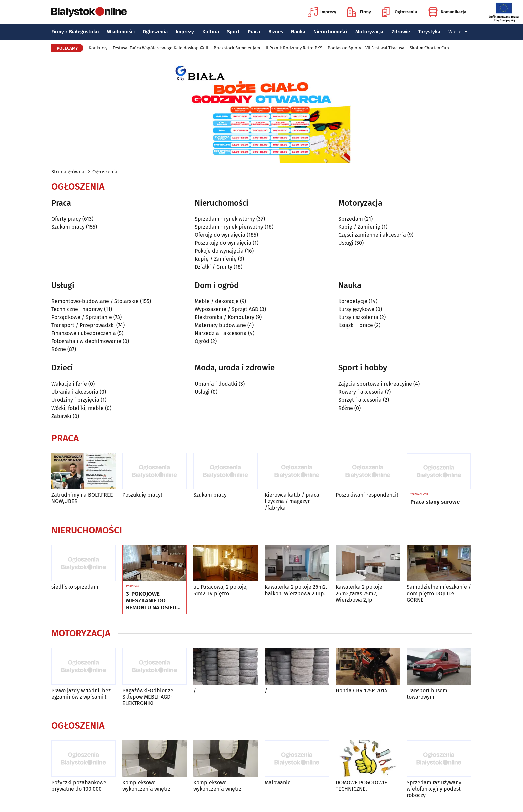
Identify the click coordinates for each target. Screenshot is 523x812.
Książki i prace (356, 325)
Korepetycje (353, 301)
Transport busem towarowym (427, 694)
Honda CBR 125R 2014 (361, 690)
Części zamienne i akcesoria (372, 235)
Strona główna (68, 172)
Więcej (458, 32)
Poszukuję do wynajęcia (223, 243)
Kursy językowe (356, 309)
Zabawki (61, 416)
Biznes (276, 32)
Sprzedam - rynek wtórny (225, 219)
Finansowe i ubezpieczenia (84, 333)
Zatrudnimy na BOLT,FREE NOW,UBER (82, 498)
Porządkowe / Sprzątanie (82, 317)
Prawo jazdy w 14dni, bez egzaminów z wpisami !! (81, 694)
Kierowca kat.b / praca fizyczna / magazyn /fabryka (292, 501)
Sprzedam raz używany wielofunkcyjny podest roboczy (434, 789)
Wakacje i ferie (69, 384)
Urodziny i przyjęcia (75, 400)
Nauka (298, 32)
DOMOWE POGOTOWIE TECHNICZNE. (361, 786)
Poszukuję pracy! (142, 495)
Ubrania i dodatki (216, 384)
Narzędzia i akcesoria (221, 333)
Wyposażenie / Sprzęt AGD (227, 309)
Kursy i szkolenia (358, 317)
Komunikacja (447, 12)
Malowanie (278, 782)
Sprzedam (351, 219)
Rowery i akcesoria (361, 392)
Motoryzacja (369, 32)
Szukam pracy (68, 227)
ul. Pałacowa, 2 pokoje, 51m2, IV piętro (221, 590)
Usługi (346, 243)
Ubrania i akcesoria (75, 392)
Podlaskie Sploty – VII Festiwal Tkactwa (366, 48)
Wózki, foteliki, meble (78, 408)
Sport (233, 32)
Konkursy (98, 48)
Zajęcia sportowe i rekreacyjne (375, 384)
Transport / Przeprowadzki (83, 325)
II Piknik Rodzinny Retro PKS (294, 48)
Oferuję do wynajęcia (220, 235)
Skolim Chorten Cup (429, 48)
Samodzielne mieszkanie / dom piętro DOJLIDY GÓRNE (439, 593)
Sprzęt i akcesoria (360, 400)
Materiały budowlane (220, 325)
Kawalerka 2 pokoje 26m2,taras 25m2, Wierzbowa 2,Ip (359, 593)
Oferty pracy (66, 219)
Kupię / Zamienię (216, 259)
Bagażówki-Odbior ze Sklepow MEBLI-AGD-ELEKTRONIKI (148, 697)
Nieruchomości (330, 32)
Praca (254, 32)
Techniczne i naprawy (77, 309)
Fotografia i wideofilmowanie (86, 341)
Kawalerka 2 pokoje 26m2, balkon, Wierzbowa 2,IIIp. (296, 590)
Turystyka (429, 32)
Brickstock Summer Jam (237, 48)
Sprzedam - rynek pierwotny (229, 227)
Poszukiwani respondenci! (367, 495)
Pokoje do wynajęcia (219, 251)
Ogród (202, 341)
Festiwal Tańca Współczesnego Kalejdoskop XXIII (161, 48)
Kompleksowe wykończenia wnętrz (146, 786)
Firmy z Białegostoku (75, 32)
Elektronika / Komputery (225, 317)
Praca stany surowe (435, 502)
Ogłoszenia (399, 12)
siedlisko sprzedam (75, 587)
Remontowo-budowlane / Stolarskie (95, 301)
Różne (59, 349)
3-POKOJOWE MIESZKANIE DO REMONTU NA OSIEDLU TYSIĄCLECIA (155, 601)
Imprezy (322, 12)
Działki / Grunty (214, 267)
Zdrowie (401, 32)
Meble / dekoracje (217, 301)
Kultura (211, 32)
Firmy (359, 12)
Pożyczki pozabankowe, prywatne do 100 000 (80, 786)
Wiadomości (121, 32)
